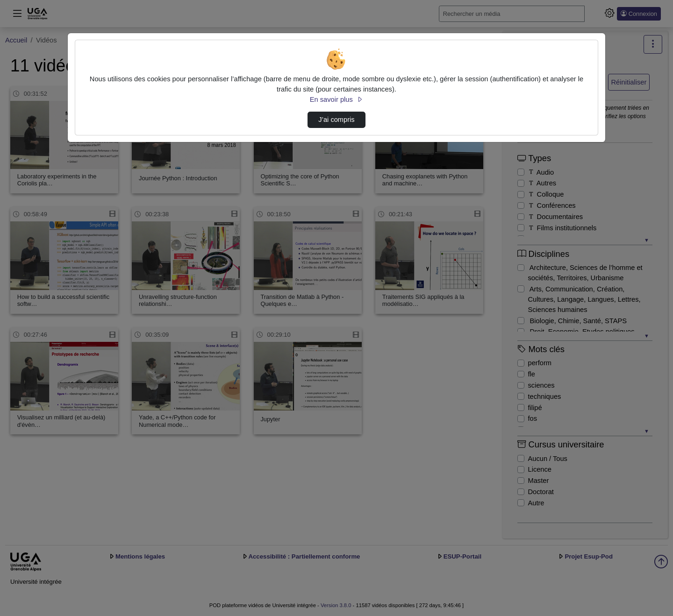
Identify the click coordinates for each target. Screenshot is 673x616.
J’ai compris (336, 120)
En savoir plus (336, 99)
